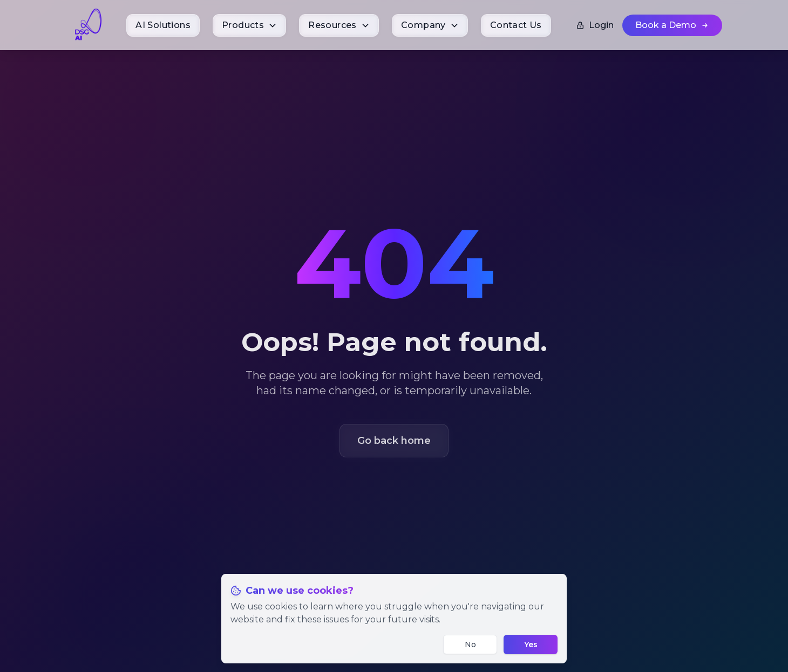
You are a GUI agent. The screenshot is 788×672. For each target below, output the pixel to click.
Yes (531, 644)
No (470, 644)
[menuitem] (163, 25)
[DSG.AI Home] (88, 25)
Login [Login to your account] (595, 25)
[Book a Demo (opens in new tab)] (672, 25)
